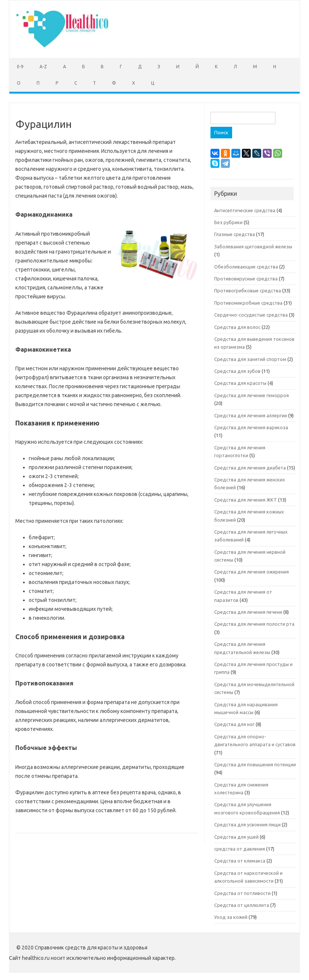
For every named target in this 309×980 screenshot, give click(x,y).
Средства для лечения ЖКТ (246, 500)
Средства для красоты (240, 383)
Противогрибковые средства (248, 290)
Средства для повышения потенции (255, 764)
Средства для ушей (236, 837)
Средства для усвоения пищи (247, 824)
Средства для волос (237, 327)
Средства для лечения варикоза (251, 427)
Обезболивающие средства (246, 267)
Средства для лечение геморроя (252, 395)
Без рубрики (228, 222)
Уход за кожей (231, 917)
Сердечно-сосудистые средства (251, 315)
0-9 (20, 67)
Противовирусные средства (246, 279)
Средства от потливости (242, 893)
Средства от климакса (240, 861)
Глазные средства (235, 234)
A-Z (43, 67)
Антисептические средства (245, 210)
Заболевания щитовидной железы (253, 246)
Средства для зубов (237, 371)
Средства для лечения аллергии (251, 415)
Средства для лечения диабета (250, 468)
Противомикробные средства (248, 303)
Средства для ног (234, 724)
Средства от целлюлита (242, 905)
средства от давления (240, 849)
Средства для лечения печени (248, 612)
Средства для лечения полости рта (254, 624)
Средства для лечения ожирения (252, 572)
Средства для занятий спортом (250, 359)
